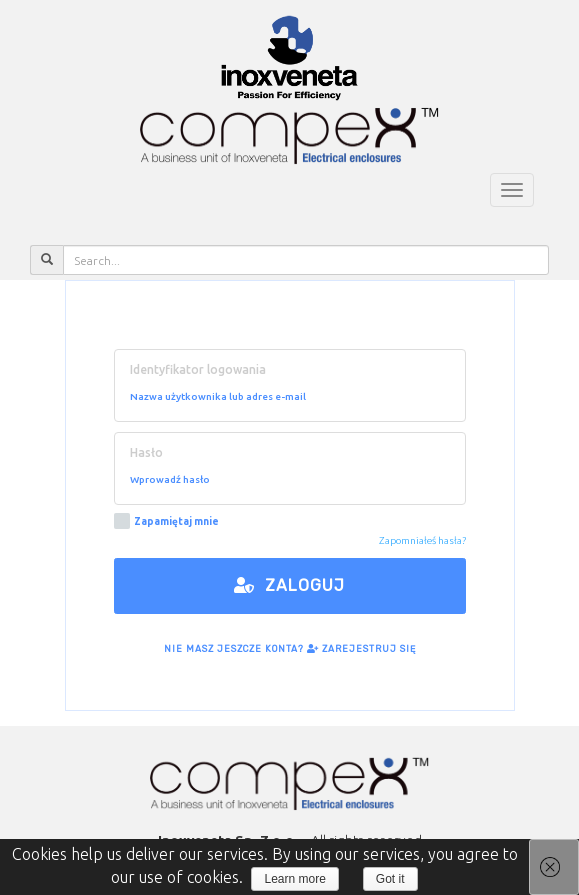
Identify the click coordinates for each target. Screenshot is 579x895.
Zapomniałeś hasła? (422, 540)
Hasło (146, 452)
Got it (390, 879)
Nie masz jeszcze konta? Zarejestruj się (290, 649)
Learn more (294, 879)
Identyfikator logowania (198, 369)
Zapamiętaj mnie (166, 522)
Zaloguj (289, 585)
